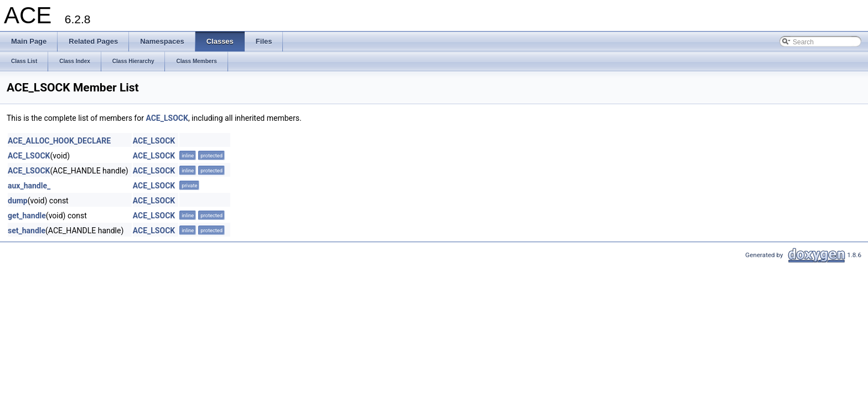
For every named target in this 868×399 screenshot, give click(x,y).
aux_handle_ (29, 186)
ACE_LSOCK (167, 118)
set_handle (27, 231)
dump (18, 201)
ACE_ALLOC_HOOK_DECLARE (59, 141)
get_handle (27, 216)
